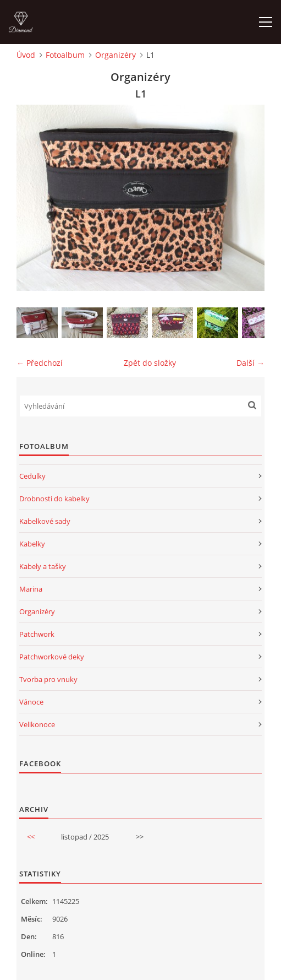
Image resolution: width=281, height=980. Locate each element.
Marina (31, 589)
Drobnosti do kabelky (54, 499)
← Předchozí (40, 363)
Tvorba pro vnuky (48, 679)
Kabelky (32, 544)
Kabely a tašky (43, 566)
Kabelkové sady (45, 521)
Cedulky (32, 476)
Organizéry (115, 55)
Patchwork (37, 634)
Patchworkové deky (52, 657)
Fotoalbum (65, 55)
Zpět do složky (150, 363)
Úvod (26, 55)
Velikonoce (37, 724)
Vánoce (31, 702)
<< (31, 837)
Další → (250, 363)
